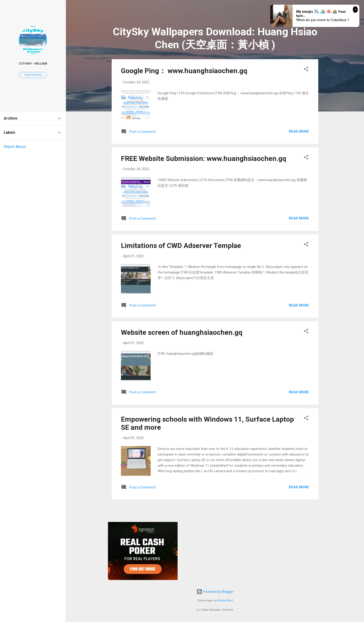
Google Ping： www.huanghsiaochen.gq (184, 71)
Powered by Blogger (215, 592)
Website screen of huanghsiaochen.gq (182, 332)
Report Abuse (15, 147)
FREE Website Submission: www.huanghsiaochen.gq (204, 158)
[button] (306, 70)
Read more (299, 131)
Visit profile (33, 75)
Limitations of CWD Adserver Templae (181, 246)
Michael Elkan (225, 601)
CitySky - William (33, 63)
